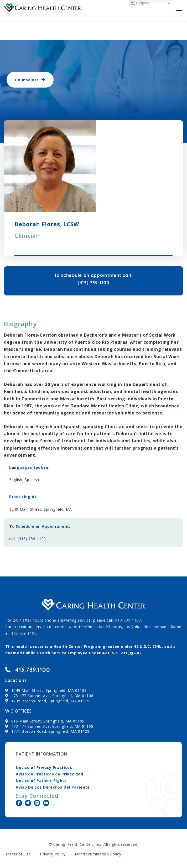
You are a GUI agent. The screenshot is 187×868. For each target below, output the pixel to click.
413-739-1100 (24, 633)
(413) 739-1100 (32, 539)
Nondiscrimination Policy (98, 854)
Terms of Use (18, 854)
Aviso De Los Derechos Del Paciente (53, 787)
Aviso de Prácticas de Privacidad (49, 774)
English (140, 3)
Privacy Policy (53, 854)
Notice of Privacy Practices (44, 767)
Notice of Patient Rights (41, 781)
